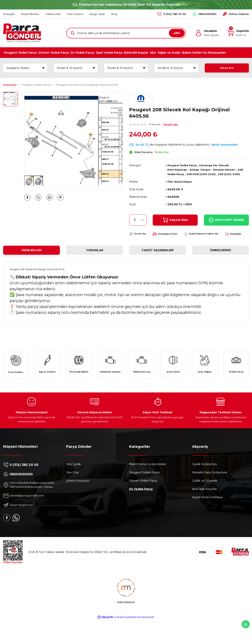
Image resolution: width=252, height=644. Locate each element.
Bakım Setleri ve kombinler (148, 483)
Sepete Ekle (175, 220)
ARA (177, 33)
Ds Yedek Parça (141, 508)
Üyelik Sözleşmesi (204, 483)
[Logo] (22, 33)
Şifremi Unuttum (78, 500)
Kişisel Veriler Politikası (207, 516)
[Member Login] (207, 33)
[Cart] (238, 33)
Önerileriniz (221, 260)
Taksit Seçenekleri (157, 260)
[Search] (126, 33)
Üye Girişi (72, 492)
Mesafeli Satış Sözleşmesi (210, 492)
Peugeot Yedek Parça (184, 165)
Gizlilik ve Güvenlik (205, 500)
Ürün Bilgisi (32, 260)
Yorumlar (95, 260)
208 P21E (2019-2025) (204, 174)
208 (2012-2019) (234, 174)
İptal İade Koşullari (204, 508)
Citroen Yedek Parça (143, 500)
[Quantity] (138, 220)
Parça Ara (227, 68)
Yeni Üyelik (74, 483)
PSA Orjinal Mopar (181, 181)
